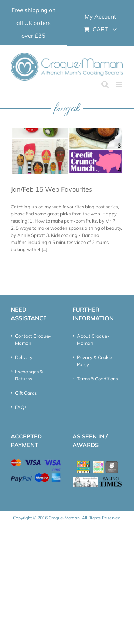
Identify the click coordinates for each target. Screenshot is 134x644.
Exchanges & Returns (29, 375)
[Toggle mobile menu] (120, 84)
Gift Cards (26, 393)
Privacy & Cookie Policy (95, 361)
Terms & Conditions (97, 379)
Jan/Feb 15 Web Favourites (51, 189)
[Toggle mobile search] (105, 84)
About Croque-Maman (93, 339)
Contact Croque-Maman (33, 339)
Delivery (24, 357)
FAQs (21, 407)
